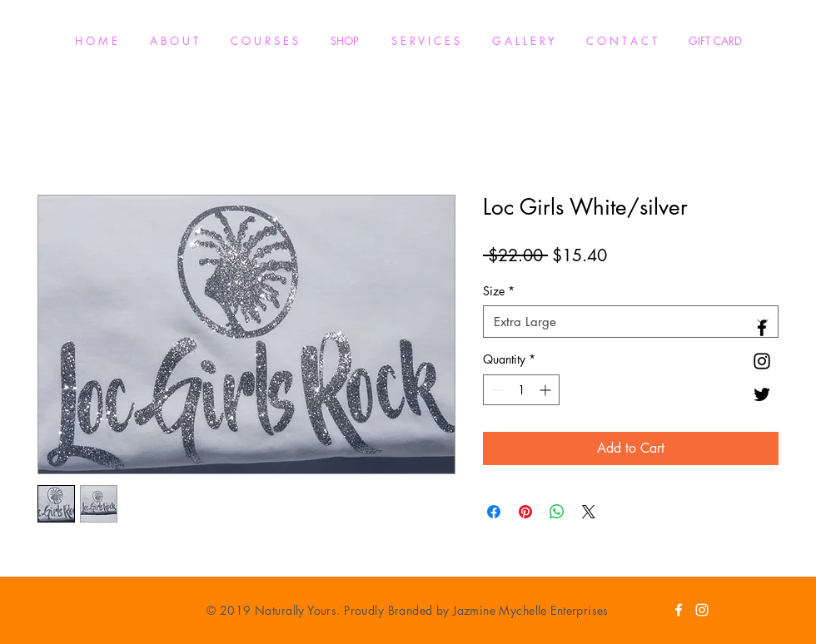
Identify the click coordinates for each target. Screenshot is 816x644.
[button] (264, 41)
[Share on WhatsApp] (557, 512)
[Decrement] (496, 390)
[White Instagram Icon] (702, 610)
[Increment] (547, 390)
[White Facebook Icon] (679, 610)
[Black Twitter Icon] (762, 394)
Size (499, 291)
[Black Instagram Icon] (762, 361)
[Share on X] (589, 512)
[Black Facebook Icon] (762, 328)
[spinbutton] (521, 390)
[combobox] (631, 322)
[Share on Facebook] (494, 512)
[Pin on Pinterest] (525, 512)
